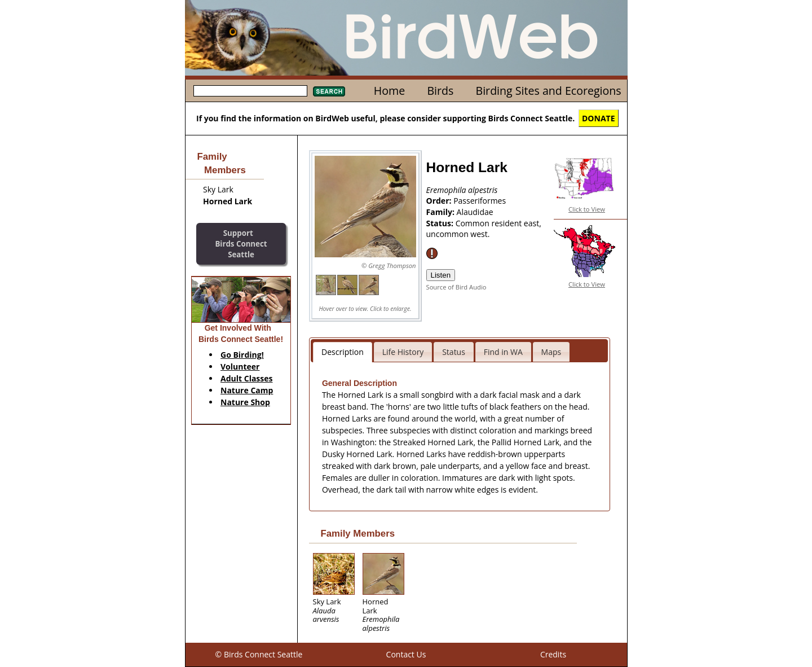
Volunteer (240, 367)
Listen (441, 275)
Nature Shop (245, 402)
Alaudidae (475, 212)
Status (454, 352)
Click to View (587, 209)
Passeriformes (480, 201)
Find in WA (503, 352)
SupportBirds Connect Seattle (241, 243)
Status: (441, 223)
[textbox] (250, 91)
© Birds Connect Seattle (259, 654)
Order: (440, 201)
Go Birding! (242, 355)
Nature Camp (247, 390)
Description (343, 352)
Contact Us (406, 654)
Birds (440, 91)
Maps (551, 352)
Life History (403, 352)
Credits (553, 654)
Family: (442, 212)
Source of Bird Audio (456, 287)
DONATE (599, 118)
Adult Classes (247, 378)
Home (389, 91)
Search (329, 91)
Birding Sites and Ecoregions (549, 91)
